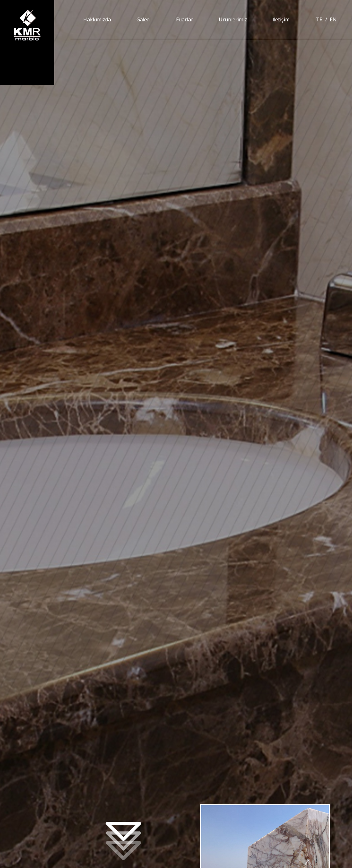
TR (319, 19)
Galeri (143, 19)
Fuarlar (185, 19)
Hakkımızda (97, 19)
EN (333, 19)
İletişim (281, 19)
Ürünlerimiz (233, 19)
